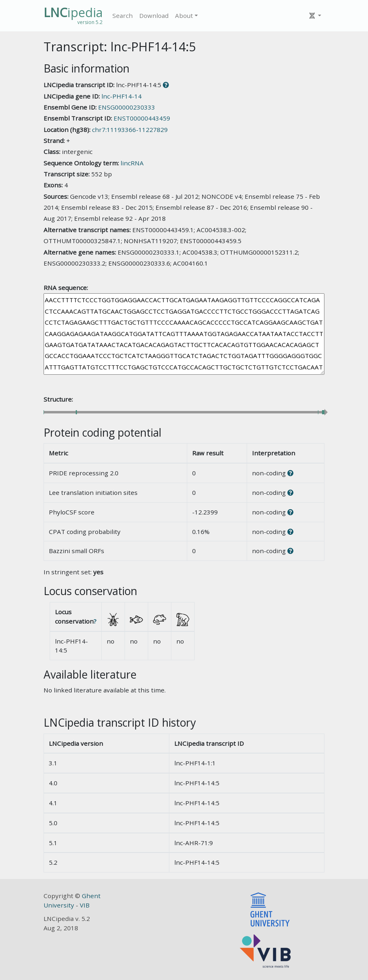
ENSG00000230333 (127, 107)
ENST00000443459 (142, 118)
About (184, 15)
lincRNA (132, 163)
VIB (85, 905)
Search (123, 15)
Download (154, 15)
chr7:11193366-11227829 (130, 130)
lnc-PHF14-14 (122, 96)
